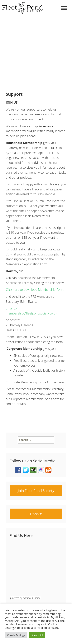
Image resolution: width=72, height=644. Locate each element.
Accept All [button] (37, 635)
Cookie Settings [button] (16, 635)
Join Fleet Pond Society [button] (36, 491)
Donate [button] (36, 514)
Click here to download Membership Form (35, 290)
